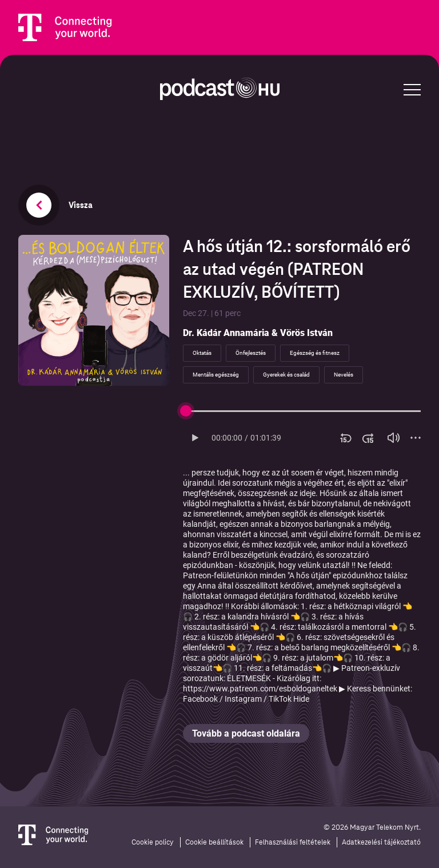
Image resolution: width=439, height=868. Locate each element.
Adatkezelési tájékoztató (381, 842)
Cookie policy (153, 842)
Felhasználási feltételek (293, 842)
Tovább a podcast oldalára (246, 733)
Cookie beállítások (214, 842)
